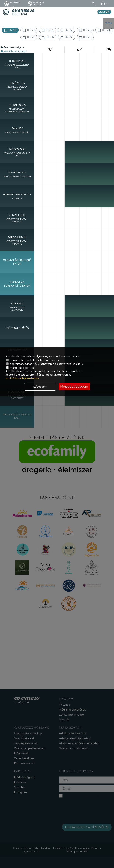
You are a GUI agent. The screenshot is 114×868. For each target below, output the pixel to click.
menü (108, 24)
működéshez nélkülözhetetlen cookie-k (33, 360)
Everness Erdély (36, 4)
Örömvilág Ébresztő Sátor (17, 263)
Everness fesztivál (13, 4)
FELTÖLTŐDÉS (17, 109)
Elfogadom (40, 387)
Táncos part (17, 153)
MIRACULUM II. (17, 241)
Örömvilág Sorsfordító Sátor (17, 285)
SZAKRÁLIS (17, 308)
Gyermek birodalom (17, 197)
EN (105, 4)
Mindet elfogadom (74, 387)
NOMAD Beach (17, 175)
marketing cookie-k (20, 368)
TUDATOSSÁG (17, 65)
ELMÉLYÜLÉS (17, 87)
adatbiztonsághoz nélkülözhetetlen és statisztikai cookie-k (45, 364)
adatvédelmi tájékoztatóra (22, 378)
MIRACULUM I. (17, 219)
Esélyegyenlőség (17, 329)
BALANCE (17, 131)
